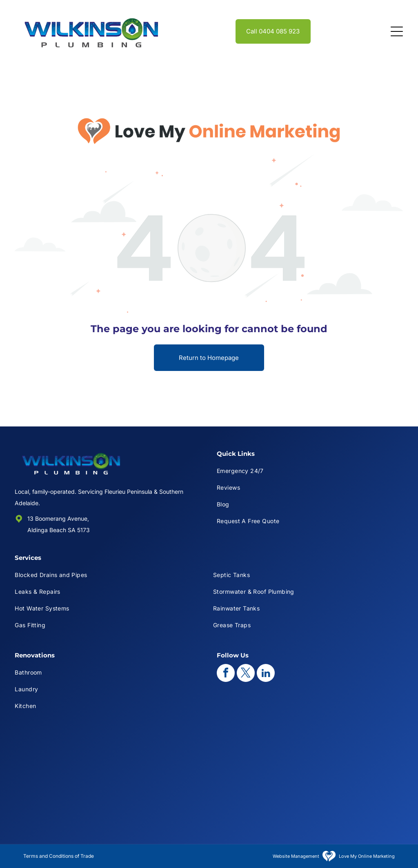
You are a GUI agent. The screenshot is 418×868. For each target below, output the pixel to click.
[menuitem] (310, 471)
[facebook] (226, 674)
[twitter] (246, 674)
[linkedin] (266, 674)
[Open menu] (397, 31)
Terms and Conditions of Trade (59, 856)
